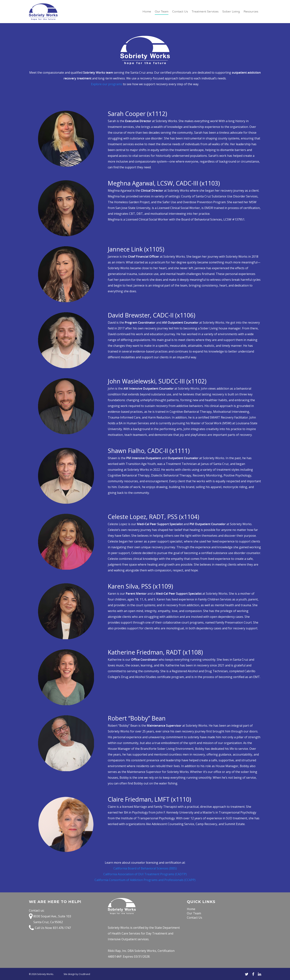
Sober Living (231, 12)
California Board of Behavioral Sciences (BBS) (145, 868)
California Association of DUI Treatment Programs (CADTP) (145, 874)
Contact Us (180, 12)
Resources (251, 12)
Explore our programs (107, 84)
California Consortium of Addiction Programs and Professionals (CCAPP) (145, 880)
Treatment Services (205, 12)
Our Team (162, 12)
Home (147, 12)
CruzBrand (84, 974)
